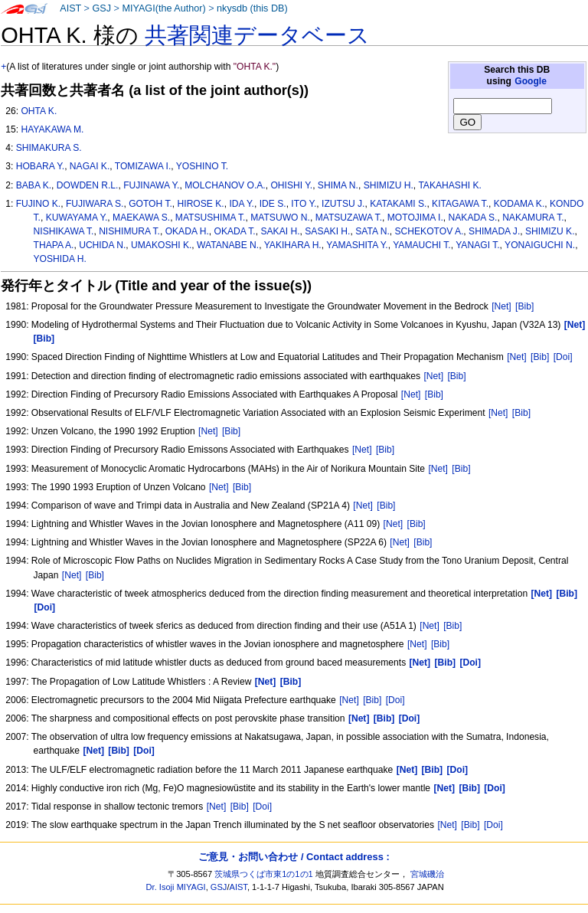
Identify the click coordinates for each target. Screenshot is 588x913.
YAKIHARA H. (293, 245)
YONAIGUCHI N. (540, 245)
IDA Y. (242, 204)
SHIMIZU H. (389, 185)
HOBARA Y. (40, 166)
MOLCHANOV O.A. (225, 185)
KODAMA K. (519, 204)
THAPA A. (54, 245)
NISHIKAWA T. (64, 231)
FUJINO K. (38, 204)
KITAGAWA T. (460, 204)
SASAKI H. (327, 231)
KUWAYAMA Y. (77, 218)
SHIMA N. (338, 185)
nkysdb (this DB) (252, 8)
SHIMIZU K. (550, 231)
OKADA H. (187, 231)
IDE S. (273, 204)
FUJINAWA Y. (151, 185)
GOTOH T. (150, 204)
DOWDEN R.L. (88, 185)
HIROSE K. (201, 204)
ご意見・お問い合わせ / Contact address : (294, 857)
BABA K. (34, 185)
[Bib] (524, 306)
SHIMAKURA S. (49, 148)
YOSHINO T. (202, 166)
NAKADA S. (473, 218)
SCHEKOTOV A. (430, 231)
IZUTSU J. (343, 204)
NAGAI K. (90, 166)
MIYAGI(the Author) (163, 8)
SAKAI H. (280, 231)
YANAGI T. (477, 245)
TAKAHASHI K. (449, 185)
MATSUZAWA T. (349, 218)
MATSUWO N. (280, 218)
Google (531, 81)
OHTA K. (39, 111)
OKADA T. (235, 231)
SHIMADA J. (494, 231)
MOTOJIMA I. (415, 218)
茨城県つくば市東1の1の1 (264, 874)
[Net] (501, 306)
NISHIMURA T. (129, 231)
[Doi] (563, 357)
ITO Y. (304, 204)
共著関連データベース (257, 35)
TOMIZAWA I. (143, 166)
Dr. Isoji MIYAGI (176, 887)
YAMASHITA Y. (357, 245)
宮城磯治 (427, 874)
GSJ (101, 8)
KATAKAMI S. (398, 204)
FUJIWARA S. (95, 204)
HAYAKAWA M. (52, 129)
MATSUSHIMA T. (211, 218)
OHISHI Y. (291, 185)
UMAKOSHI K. (161, 245)
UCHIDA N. (102, 245)
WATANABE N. (228, 245)
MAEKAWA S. (141, 218)
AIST (70, 8)
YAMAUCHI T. (421, 245)
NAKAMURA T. (533, 218)
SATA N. (372, 231)
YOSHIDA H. (60, 259)
